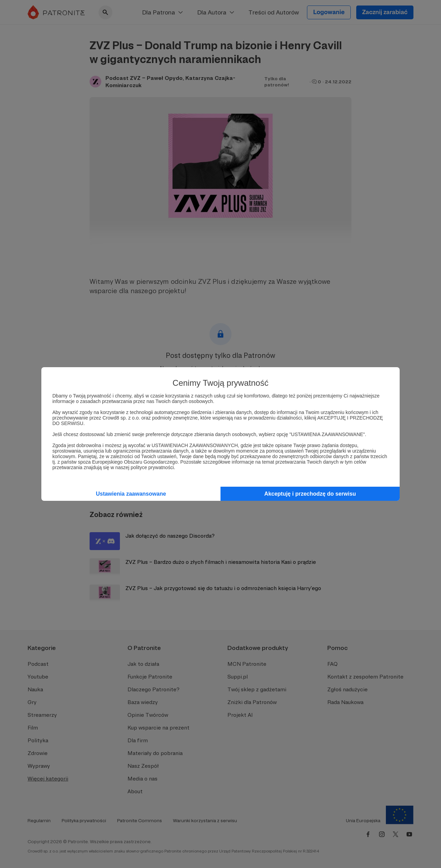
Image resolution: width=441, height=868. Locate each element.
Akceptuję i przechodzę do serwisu (310, 494)
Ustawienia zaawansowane (131, 494)
